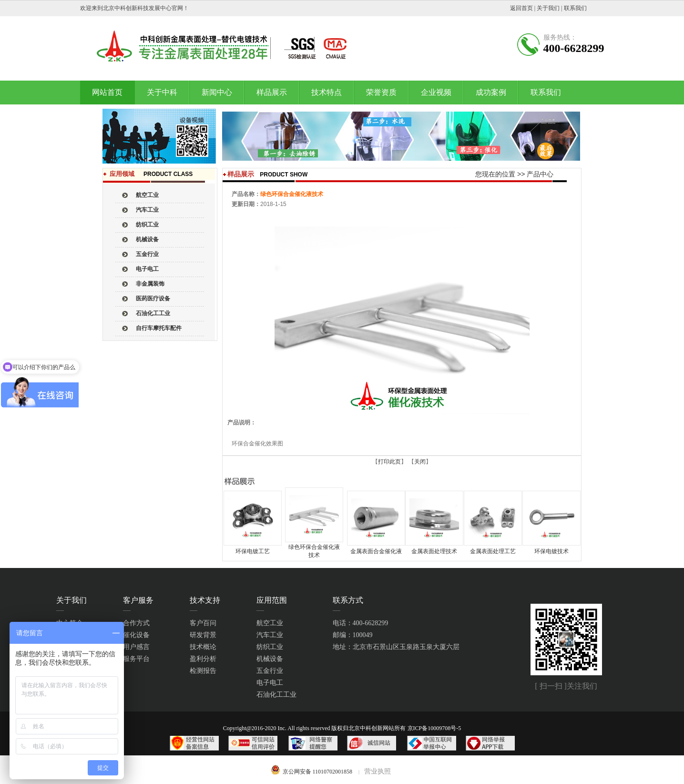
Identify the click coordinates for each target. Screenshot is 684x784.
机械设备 (270, 659)
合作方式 (136, 623)
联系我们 (575, 8)
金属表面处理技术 (434, 551)
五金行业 (270, 671)
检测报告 (203, 671)
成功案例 (491, 92)
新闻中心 (217, 92)
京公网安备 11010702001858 (318, 772)
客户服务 (138, 600)
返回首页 (521, 8)
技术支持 (205, 600)
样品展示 (272, 92)
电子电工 (270, 683)
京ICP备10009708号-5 (434, 728)
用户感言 (136, 647)
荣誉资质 (381, 92)
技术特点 (327, 92)
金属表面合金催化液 (376, 551)
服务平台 (136, 659)
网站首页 (107, 92)
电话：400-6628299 (361, 623)
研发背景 (203, 635)
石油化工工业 (276, 695)
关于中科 (162, 92)
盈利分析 (203, 659)
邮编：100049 (353, 635)
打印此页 (389, 462)
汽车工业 (270, 635)
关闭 (420, 462)
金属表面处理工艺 (493, 551)
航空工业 (270, 623)
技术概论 (203, 647)
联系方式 (348, 600)
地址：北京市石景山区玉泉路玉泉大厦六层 (396, 647)
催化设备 (136, 635)
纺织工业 (270, 647)
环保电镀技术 (551, 551)
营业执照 (378, 771)
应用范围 (272, 600)
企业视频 (436, 92)
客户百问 (203, 623)
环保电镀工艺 (253, 551)
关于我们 (548, 8)
